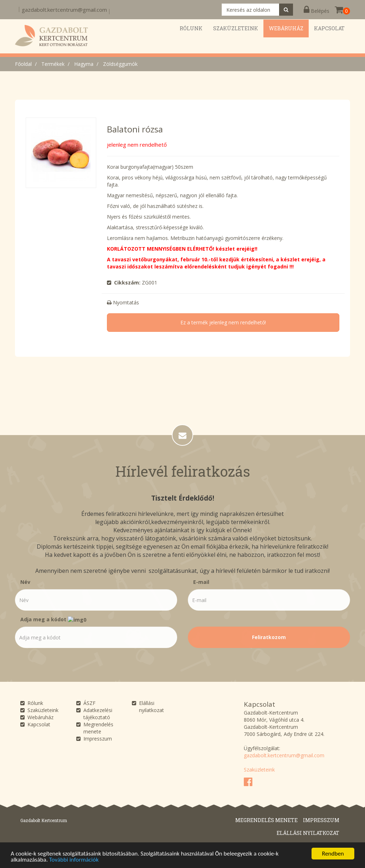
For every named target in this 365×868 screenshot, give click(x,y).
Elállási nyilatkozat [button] (308, 833)
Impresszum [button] (321, 820)
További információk (74, 860)
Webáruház (40, 717)
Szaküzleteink (43, 710)
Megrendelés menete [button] (266, 820)
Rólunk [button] (191, 28)
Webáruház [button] (286, 28)
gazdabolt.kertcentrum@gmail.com (64, 10)
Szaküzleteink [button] (236, 28)
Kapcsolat (39, 724)
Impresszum (98, 739)
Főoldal (23, 64)
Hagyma (84, 64)
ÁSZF (89, 703)
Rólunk (35, 703)
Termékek (53, 64)
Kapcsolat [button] (329, 28)
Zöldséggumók (120, 64)
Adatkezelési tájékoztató (98, 714)
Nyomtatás (123, 302)
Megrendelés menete (98, 728)
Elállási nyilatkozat (151, 707)
